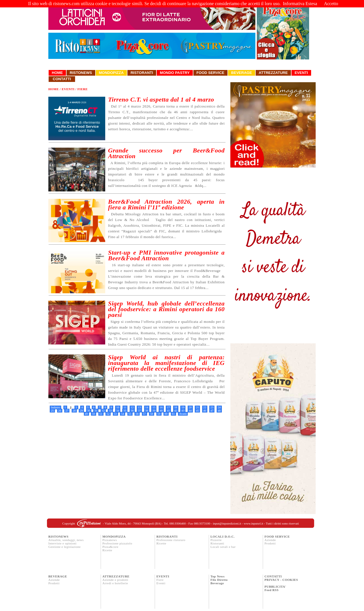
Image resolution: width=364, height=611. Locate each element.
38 (147, 411)
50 (94, 414)
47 (212, 411)
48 (219, 411)
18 (176, 407)
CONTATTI (273, 576)
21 (197, 407)
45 (197, 411)
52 (108, 414)
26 (60, 411)
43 (183, 411)
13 (139, 407)
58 (152, 414)
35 (125, 411)
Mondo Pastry (175, 73)
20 (190, 407)
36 (132, 411)
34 (118, 411)
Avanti (183, 414)
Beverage (242, 73)
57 (144, 414)
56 (137, 414)
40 (161, 411)
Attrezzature (273, 73)
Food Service (210, 73)
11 (125, 407)
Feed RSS (272, 590)
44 (190, 411)
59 (159, 414)
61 (173, 414)
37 (139, 411)
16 (161, 407)
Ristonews (81, 73)
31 (96, 411)
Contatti (62, 79)
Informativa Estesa (300, 4)
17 (168, 407)
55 (130, 414)
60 (166, 414)
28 (74, 411)
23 (212, 407)
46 (205, 411)
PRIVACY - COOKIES (281, 580)
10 (118, 407)
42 (176, 411)
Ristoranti (142, 73)
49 (86, 414)
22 (205, 407)
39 (154, 411)
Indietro (55, 407)
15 (154, 407)
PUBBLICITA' (275, 587)
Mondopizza (111, 73)
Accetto (331, 4)
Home (57, 73)
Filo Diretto (219, 580)
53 (115, 414)
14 (147, 407)
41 (168, 411)
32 (103, 411)
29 (81, 411)
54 (123, 414)
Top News (218, 576)
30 (89, 411)
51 (101, 414)
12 (132, 407)
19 (183, 407)
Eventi (301, 73)
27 (67, 411)
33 (110, 411)
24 (219, 407)
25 (52, 411)
